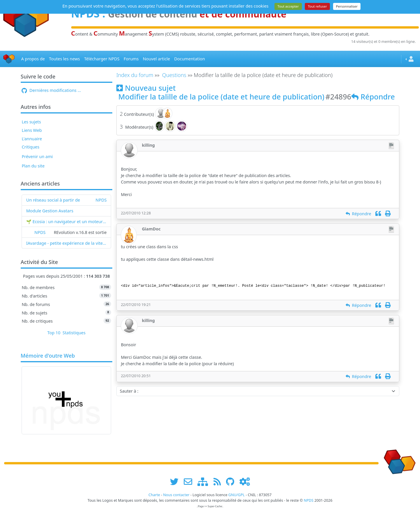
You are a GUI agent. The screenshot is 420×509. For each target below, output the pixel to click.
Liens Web (32, 130)
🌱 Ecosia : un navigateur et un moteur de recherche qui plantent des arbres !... (66, 222)
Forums (131, 59)
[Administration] (245, 481)
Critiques (30, 147)
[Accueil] (9, 59)
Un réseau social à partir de (53, 200)
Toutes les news (64, 59)
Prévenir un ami (37, 156)
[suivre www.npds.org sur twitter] (176, 481)
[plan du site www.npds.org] (205, 481)
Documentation (189, 59)
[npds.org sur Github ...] (232, 481)
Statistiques (74, 333)
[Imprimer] (388, 214)
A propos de (33, 59)
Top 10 (54, 333)
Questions (174, 75)
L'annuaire (32, 139)
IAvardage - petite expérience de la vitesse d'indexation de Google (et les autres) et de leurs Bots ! (66, 243)
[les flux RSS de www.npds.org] (219, 481)
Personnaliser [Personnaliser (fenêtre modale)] (347, 6)
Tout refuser (317, 6)
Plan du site (33, 166)
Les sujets (31, 122)
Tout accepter (288, 6)
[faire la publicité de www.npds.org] (190, 481)
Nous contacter (176, 495)
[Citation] (378, 214)
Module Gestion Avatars (50, 211)
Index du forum (135, 75)
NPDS (101, 200)
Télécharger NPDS (102, 59)
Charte (154, 495)
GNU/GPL (237, 495)
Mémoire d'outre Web (48, 356)
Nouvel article (156, 59)
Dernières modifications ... (51, 90)
